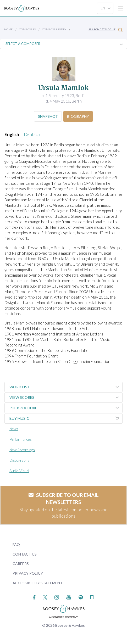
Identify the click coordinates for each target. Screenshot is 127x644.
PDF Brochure (66, 408)
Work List (66, 387)
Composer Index (54, 29)
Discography (19, 460)
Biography (78, 116)
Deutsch (32, 134)
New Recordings (22, 450)
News (14, 429)
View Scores (66, 397)
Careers (21, 564)
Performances (21, 439)
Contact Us (25, 554)
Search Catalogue (106, 30)
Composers (27, 29)
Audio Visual (19, 471)
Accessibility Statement (38, 583)
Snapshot (48, 116)
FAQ (16, 544)
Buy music (66, 418)
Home (9, 29)
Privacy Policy (28, 573)
